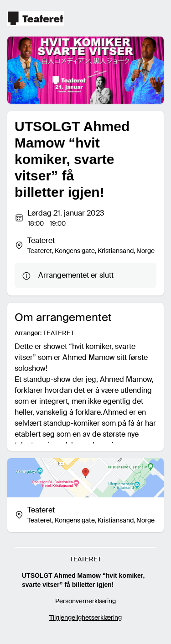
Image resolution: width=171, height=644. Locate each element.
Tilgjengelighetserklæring (85, 618)
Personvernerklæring (85, 601)
